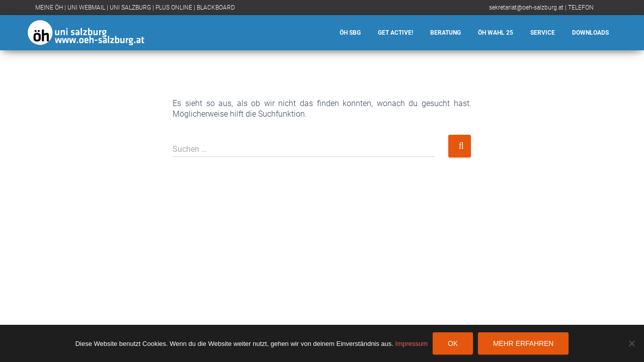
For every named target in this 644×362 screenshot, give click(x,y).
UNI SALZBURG (130, 8)
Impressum (412, 344)
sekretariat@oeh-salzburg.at (526, 8)
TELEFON (581, 8)
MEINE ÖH (49, 8)
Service (543, 33)
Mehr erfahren (523, 343)
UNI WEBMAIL (86, 8)
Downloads (590, 33)
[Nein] (631, 343)
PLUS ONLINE (174, 8)
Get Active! (395, 33)
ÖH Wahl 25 (496, 33)
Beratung (446, 33)
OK (453, 343)
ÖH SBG (350, 33)
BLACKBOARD (216, 8)
